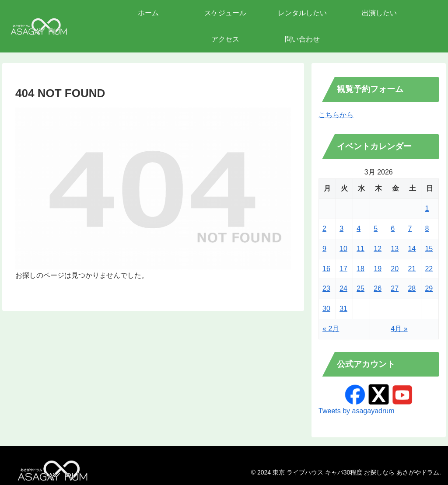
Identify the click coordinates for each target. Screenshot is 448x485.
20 (395, 269)
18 (360, 269)
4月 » (399, 329)
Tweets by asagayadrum (356, 411)
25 (360, 288)
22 (429, 269)
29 (429, 288)
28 (412, 288)
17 (343, 269)
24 (343, 288)
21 (412, 269)
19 (378, 269)
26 (378, 288)
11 (360, 249)
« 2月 (331, 329)
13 (395, 249)
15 (429, 249)
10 (343, 249)
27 (395, 288)
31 (343, 309)
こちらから (336, 115)
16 (326, 269)
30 (326, 309)
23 (326, 288)
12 (378, 249)
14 (412, 249)
